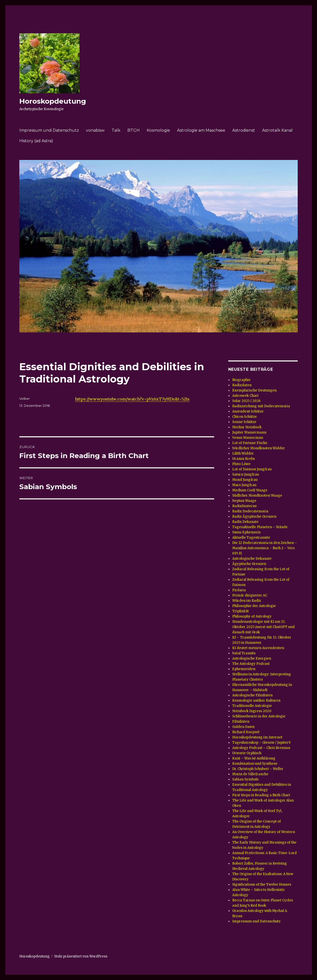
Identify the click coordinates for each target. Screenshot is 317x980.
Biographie (241, 380)
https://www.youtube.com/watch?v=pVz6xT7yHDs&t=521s (132, 399)
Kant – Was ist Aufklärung (254, 758)
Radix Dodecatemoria (250, 511)
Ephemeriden (244, 669)
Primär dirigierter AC (250, 595)
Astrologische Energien (252, 658)
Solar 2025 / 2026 (246, 401)
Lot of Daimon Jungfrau (252, 469)
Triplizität (241, 611)
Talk (116, 130)
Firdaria (239, 590)
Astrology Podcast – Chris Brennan (261, 748)
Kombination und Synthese (255, 764)
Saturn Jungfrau (246, 474)
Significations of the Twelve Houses (262, 885)
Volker (25, 399)
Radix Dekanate (245, 522)
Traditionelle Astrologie (252, 706)
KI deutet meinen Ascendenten (258, 648)
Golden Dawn (243, 727)
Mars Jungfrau (244, 485)
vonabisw (95, 130)
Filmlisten (241, 722)
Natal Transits (244, 653)
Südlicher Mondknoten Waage (257, 496)
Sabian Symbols (245, 779)
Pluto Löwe (241, 464)
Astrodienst (244, 130)
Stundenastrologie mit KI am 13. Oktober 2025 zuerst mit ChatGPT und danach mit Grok (263, 627)
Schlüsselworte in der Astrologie (259, 716)
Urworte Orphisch (247, 753)
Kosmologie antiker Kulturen (256, 701)
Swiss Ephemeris (246, 532)
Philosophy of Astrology (252, 616)
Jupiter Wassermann (249, 432)
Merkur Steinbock (247, 427)
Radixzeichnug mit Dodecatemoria (261, 406)
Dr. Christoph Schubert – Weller (258, 769)
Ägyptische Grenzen (249, 564)
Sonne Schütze (244, 422)
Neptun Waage (244, 501)
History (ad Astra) (36, 141)
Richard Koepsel (246, 732)
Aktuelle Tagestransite (251, 538)
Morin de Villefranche (250, 774)
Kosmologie (158, 130)
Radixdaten (242, 385)
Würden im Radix (247, 601)
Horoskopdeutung (53, 101)
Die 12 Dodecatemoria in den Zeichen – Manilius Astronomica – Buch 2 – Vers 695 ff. (265, 548)
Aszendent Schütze (248, 411)
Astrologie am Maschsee (201, 130)
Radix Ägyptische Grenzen (254, 517)
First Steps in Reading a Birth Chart (261, 795)
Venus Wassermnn (248, 438)
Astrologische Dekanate (252, 559)
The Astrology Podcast (251, 664)
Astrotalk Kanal (277, 130)
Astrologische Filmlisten (252, 695)
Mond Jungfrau (245, 480)
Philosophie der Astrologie (254, 606)
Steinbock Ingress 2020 (252, 711)
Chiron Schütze (245, 417)
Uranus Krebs (244, 459)
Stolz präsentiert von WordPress (81, 956)
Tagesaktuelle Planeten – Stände (260, 527)
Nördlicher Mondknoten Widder (259, 448)
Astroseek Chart (245, 396)
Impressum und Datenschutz (49, 130)
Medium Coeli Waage (250, 490)
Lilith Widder (243, 453)
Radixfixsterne (245, 506)
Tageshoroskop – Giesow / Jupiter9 (261, 743)
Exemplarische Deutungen (254, 390)
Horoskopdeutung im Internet (257, 737)
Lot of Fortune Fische (250, 443)
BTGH (134, 130)
